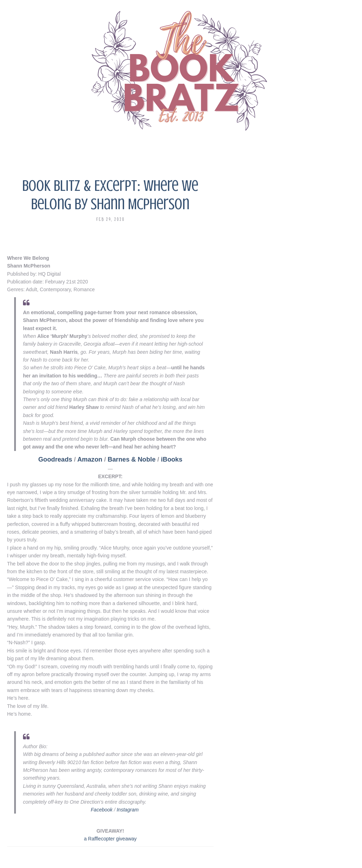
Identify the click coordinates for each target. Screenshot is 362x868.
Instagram (128, 810)
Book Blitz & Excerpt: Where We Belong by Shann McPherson (110, 195)
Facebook (102, 810)
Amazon (90, 459)
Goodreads (55, 459)
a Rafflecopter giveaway (110, 839)
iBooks (172, 459)
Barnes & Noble (132, 459)
